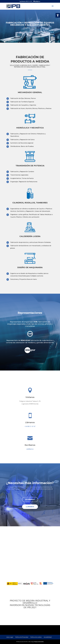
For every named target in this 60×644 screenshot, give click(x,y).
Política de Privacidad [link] (22, 637)
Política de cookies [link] (36, 637)
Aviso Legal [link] (10, 637)
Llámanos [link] (30, 507)
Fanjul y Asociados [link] (39, 642)
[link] (58, 15)
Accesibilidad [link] (48, 637)
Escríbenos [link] (30, 499)
